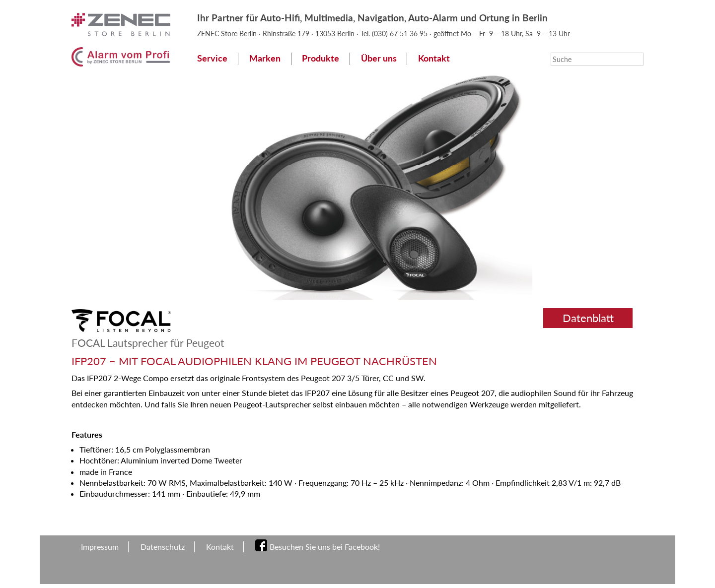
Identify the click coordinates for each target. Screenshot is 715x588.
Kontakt (434, 58)
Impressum (100, 547)
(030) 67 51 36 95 (401, 33)
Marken (265, 58)
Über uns (379, 58)
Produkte (321, 58)
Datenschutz (163, 547)
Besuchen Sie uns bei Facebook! (325, 547)
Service (212, 58)
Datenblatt (588, 318)
